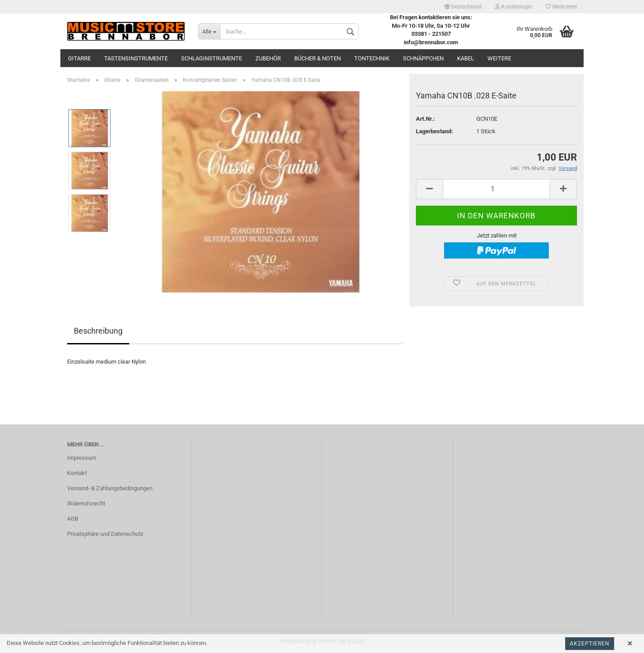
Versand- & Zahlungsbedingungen (110, 488)
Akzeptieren (590, 644)
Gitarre (79, 58)
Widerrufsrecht (86, 503)
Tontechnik (372, 58)
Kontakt (77, 473)
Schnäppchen (423, 58)
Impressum (82, 458)
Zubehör (268, 58)
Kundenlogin (514, 7)
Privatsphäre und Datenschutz (105, 534)
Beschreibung (98, 331)
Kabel (466, 58)
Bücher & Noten (318, 58)
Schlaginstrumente (212, 58)
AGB (73, 519)
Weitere (499, 58)
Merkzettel (561, 7)
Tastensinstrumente (136, 58)
